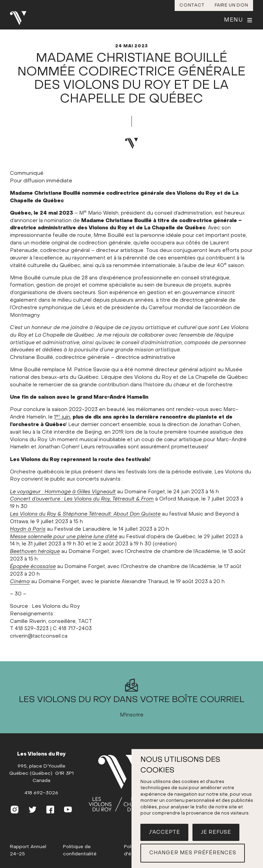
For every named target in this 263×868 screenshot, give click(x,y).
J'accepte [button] (164, 832)
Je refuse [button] (216, 832)
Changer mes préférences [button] (193, 853)
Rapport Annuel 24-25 (28, 851)
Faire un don (231, 5)
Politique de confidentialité (80, 851)
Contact (192, 5)
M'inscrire (132, 715)
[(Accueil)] (123, 784)
